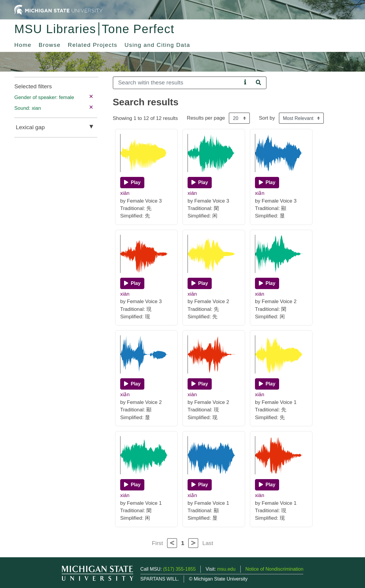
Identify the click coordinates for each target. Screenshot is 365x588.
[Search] (177, 83)
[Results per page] (239, 118)
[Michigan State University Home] (58, 9)
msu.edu (226, 569)
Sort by (267, 118)
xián (192, 193)
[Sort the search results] (301, 118)
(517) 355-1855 (179, 569)
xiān (125, 193)
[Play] (132, 183)
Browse (50, 45)
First (157, 543)
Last (208, 543)
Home (23, 45)
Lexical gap (30, 127)
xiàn (125, 294)
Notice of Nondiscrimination (274, 569)
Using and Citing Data (157, 45)
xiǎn (260, 193)
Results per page (206, 118)
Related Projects (92, 45)
